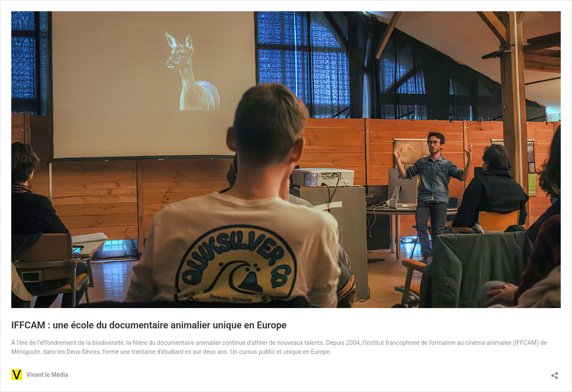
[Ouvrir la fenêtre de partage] (555, 373)
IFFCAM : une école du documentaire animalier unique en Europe (149, 325)
